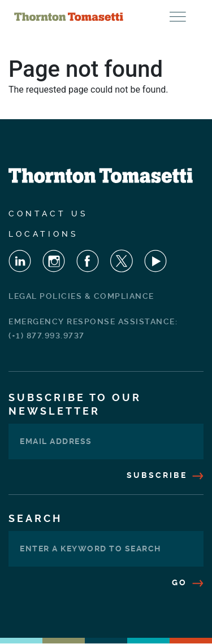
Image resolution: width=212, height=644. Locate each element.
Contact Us (48, 214)
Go (188, 582)
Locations (44, 234)
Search (35, 518)
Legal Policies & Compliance (81, 296)
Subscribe (165, 475)
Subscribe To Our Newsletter (75, 404)
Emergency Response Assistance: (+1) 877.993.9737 (93, 328)
